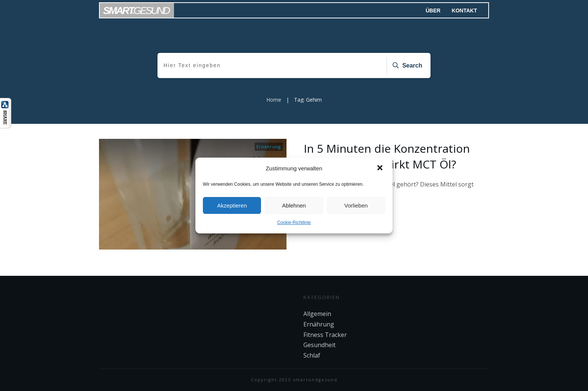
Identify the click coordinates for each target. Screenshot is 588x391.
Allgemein (317, 314)
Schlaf (312, 355)
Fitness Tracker (325, 335)
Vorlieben (356, 205)
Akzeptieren (232, 205)
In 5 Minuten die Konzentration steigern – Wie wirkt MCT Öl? (387, 156)
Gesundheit (319, 345)
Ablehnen (294, 205)
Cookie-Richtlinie (294, 223)
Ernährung (269, 147)
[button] (381, 168)
